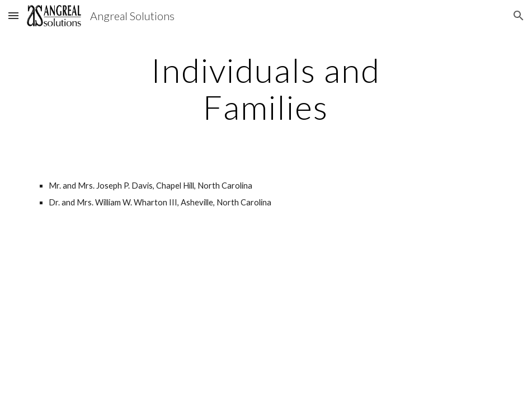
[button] (13, 15)
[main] (266, 88)
